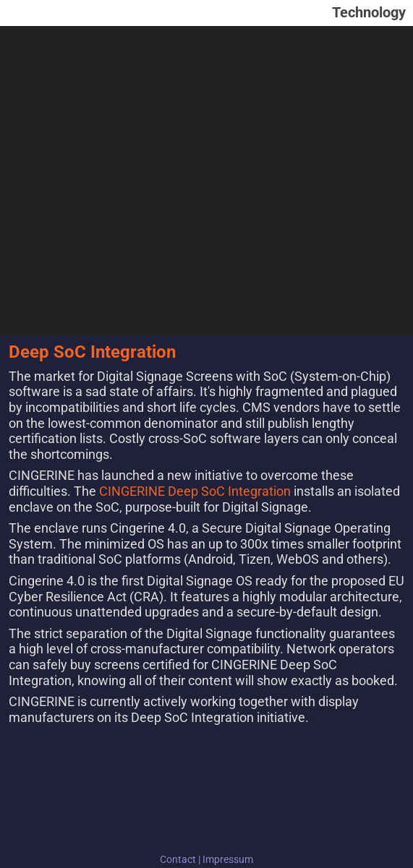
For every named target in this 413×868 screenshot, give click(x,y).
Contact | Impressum (206, 859)
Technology (369, 12)
